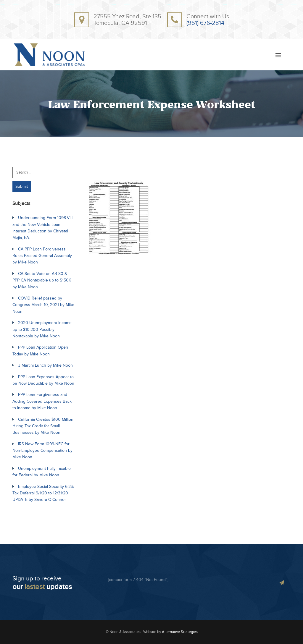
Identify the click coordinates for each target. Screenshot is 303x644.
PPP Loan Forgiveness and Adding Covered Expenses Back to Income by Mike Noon (42, 401)
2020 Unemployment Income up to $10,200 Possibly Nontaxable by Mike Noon (42, 329)
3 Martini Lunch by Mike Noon (45, 365)
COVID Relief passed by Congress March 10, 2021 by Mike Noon (43, 305)
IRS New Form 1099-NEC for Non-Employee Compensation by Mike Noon (42, 451)
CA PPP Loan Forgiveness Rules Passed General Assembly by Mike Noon (42, 256)
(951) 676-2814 (205, 23)
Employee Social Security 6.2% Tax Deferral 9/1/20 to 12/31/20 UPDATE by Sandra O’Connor (43, 493)
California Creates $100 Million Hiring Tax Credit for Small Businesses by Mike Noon (43, 426)
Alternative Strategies (180, 632)
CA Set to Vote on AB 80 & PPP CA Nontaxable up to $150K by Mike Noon (42, 280)
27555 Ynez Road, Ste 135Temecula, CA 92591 (127, 20)
